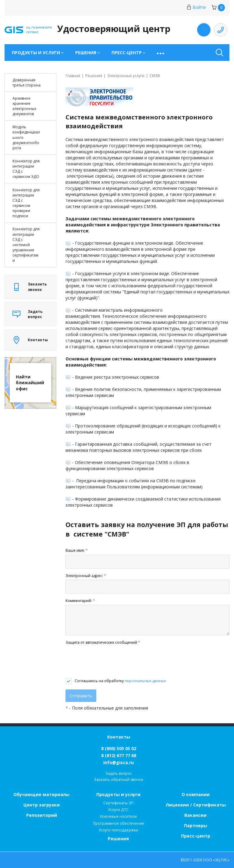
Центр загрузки (42, 805)
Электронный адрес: (86, 576)
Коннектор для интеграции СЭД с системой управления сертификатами (26, 245)
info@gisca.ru (119, 762)
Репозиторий (42, 815)
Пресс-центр (196, 836)
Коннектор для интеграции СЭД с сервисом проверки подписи (26, 203)
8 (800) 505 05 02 (119, 748)
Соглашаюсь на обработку (120, 681)
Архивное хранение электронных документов (24, 106)
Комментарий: (80, 601)
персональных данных (145, 681)
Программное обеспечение (119, 823)
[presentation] (112, 662)
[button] (161, 53)
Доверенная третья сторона (27, 83)
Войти (196, 7)
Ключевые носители (118, 816)
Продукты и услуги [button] (36, 53)
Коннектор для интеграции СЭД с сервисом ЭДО (26, 169)
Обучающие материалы (41, 794)
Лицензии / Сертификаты (196, 805)
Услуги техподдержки (118, 830)
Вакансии (195, 815)
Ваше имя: (77, 550)
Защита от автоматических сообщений (103, 642)
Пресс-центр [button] (127, 53)
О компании (196, 794)
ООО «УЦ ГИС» (216, 860)
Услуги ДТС (118, 810)
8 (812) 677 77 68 (119, 755)
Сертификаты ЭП (118, 803)
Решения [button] (86, 53)
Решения (118, 839)
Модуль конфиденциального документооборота (26, 137)
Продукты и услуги (118, 794)
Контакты (119, 737)
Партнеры (196, 825)
